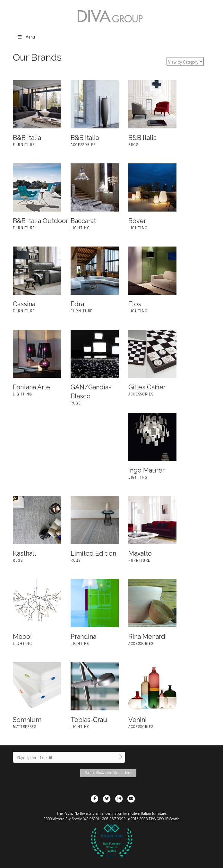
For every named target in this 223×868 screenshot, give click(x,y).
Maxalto (140, 553)
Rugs (133, 144)
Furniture (24, 144)
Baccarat (83, 221)
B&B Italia (27, 138)
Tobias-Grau (89, 720)
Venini (137, 720)
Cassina (24, 304)
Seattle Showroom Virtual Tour (108, 772)
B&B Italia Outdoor (40, 221)
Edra (77, 304)
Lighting (80, 228)
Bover (137, 221)
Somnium (27, 720)
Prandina (83, 637)
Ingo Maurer (146, 470)
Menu (26, 36)
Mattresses (25, 726)
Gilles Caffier (147, 387)
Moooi (22, 637)
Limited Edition (93, 553)
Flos (135, 304)
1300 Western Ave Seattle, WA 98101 (72, 819)
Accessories (83, 144)
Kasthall (25, 553)
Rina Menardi (148, 637)
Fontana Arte (31, 387)
